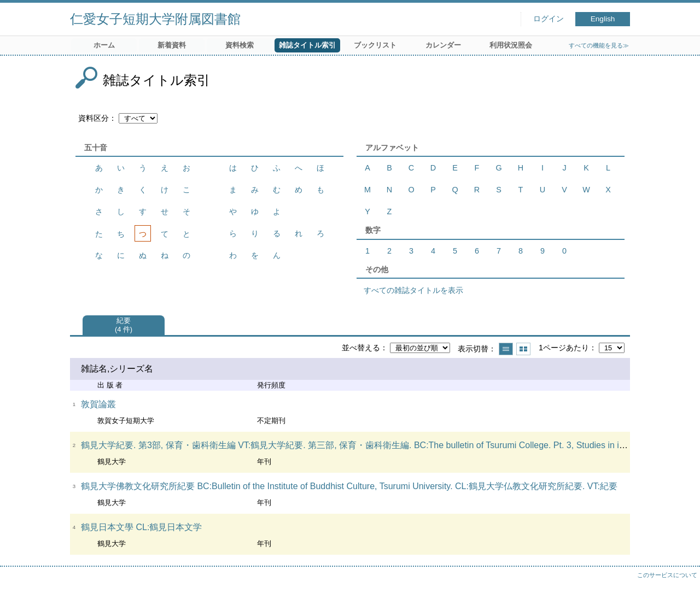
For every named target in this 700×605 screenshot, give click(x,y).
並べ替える (361, 348)
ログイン (549, 19)
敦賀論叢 (98, 404)
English (603, 19)
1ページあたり (564, 348)
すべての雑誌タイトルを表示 (413, 290)
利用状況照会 (511, 45)
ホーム (104, 45)
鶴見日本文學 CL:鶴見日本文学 (141, 527)
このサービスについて (667, 575)
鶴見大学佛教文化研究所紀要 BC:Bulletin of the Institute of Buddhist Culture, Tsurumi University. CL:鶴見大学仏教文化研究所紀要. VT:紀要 (349, 486)
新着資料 (172, 45)
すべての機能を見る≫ (599, 45)
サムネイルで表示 (523, 349)
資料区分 (94, 118)
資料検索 (240, 45)
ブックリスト (375, 45)
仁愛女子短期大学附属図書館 (155, 19)
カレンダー (443, 45)
